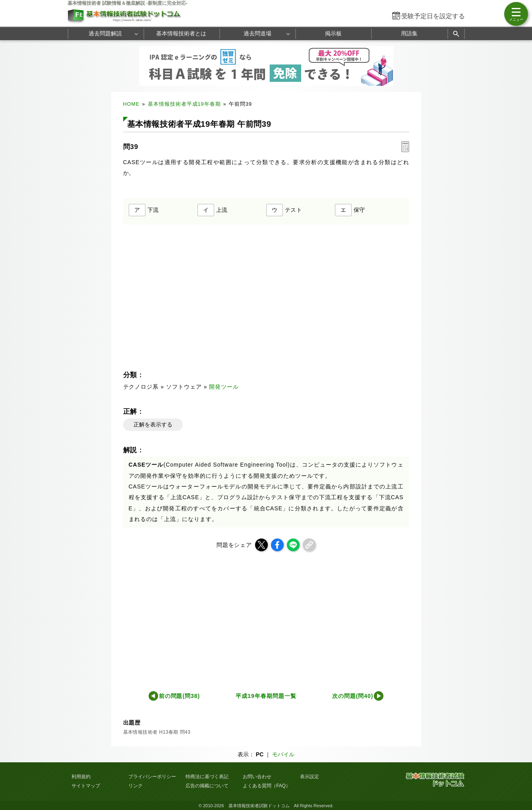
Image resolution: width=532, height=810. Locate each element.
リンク (135, 786)
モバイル (283, 754)
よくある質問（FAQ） (267, 786)
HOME (132, 104)
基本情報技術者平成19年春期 (184, 104)
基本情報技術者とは (181, 33)
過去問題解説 (105, 33)
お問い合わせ (257, 777)
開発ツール (224, 387)
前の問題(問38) (180, 696)
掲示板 (333, 33)
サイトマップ (86, 786)
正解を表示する (153, 424)
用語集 (409, 33)
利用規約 (81, 777)
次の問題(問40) (353, 696)
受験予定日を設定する (433, 16)
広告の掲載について (207, 786)
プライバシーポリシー (152, 777)
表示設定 (310, 777)
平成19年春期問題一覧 (266, 696)
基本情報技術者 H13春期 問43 (157, 732)
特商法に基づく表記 (207, 777)
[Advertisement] (339, 619)
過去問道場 (257, 33)
